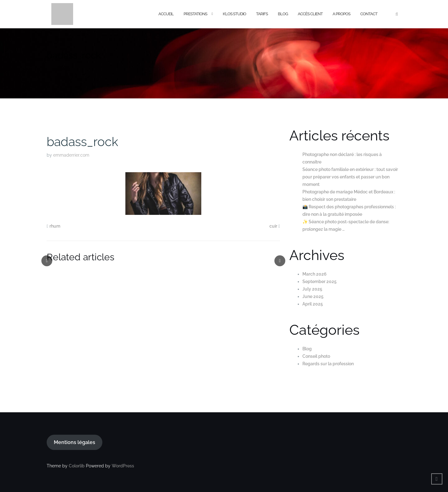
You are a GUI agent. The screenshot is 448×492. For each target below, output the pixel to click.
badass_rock (82, 142)
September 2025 (320, 281)
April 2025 (313, 304)
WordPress (123, 466)
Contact (369, 14)
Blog (283, 14)
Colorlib (77, 466)
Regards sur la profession (328, 364)
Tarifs (262, 14)
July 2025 (312, 289)
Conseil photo (316, 356)
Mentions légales (75, 442)
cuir (273, 226)
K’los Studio (234, 14)
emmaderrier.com (71, 155)
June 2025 (313, 296)
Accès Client (310, 14)
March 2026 (315, 274)
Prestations (195, 14)
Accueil (166, 14)
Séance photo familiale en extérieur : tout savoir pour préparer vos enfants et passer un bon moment (350, 177)
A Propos (341, 14)
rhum (55, 226)
